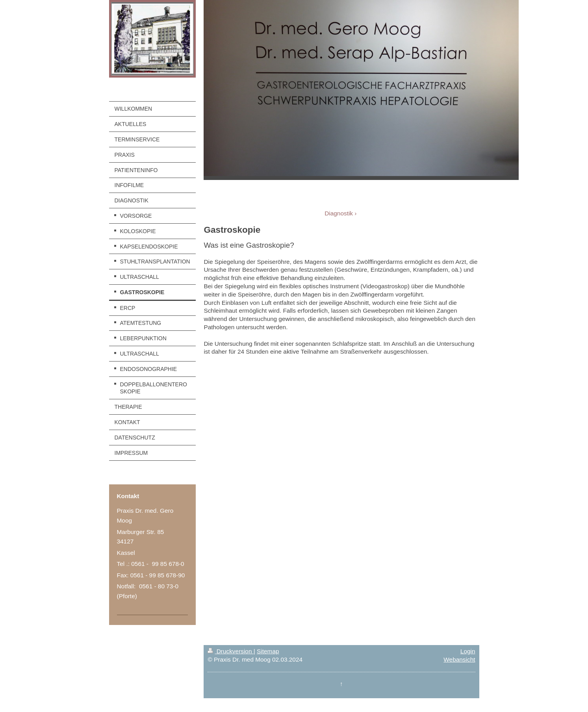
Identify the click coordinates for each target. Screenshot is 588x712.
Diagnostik (339, 213)
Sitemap (268, 651)
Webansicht (459, 659)
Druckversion (230, 651)
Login (468, 651)
